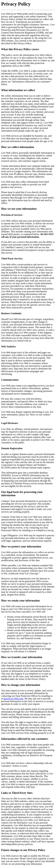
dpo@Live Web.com (13, 699)
